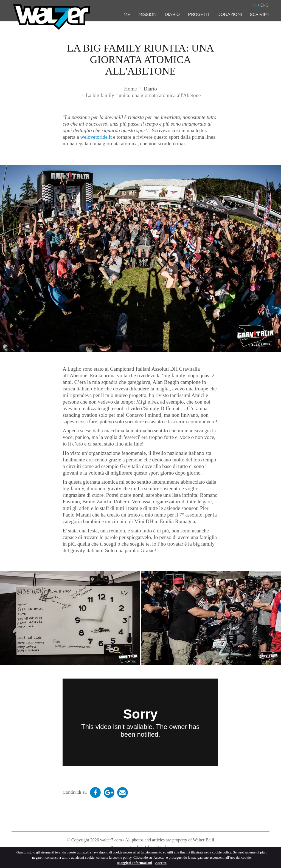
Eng (264, 5)
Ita (254, 5)
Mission (147, 15)
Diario (172, 15)
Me (127, 15)
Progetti (199, 15)
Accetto (161, 863)
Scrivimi (259, 15)
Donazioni (230, 15)
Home (130, 89)
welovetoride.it (97, 137)
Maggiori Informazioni (135, 863)
